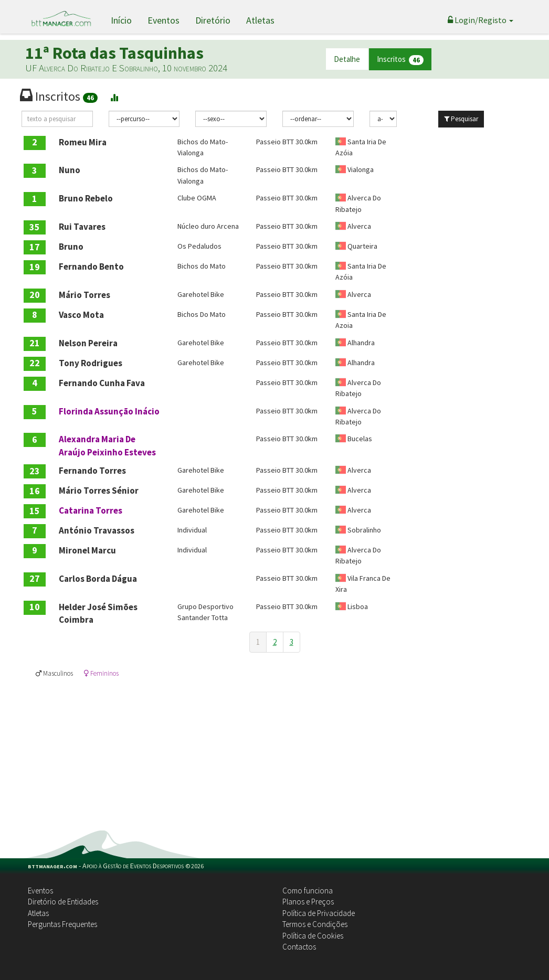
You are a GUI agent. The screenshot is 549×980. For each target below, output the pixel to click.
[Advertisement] (274, 752)
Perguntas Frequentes (62, 924)
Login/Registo (481, 20)
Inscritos (400, 60)
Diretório (213, 20)
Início (121, 20)
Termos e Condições (315, 924)
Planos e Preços (308, 902)
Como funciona (308, 891)
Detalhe (347, 59)
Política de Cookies (313, 936)
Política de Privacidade (319, 913)
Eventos (163, 20)
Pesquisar (461, 119)
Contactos (299, 947)
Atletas (260, 20)
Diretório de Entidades (63, 902)
